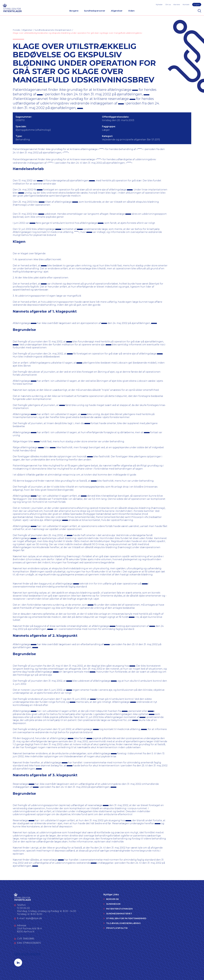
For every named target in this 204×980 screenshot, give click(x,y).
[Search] (199, 11)
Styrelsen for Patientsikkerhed (126, 918)
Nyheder (159, 4)
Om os (168, 4)
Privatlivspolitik (117, 928)
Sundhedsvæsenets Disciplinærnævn (53, 30)
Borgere (74, 11)
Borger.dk (113, 899)
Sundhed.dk (113, 904)
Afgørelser (117, 11)
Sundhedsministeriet (119, 914)
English (197, 4)
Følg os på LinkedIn (27, 954)
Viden (131, 11)
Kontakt (186, 4)
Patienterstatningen (119, 909)
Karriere (177, 4)
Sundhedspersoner (95, 11)
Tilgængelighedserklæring (123, 923)
